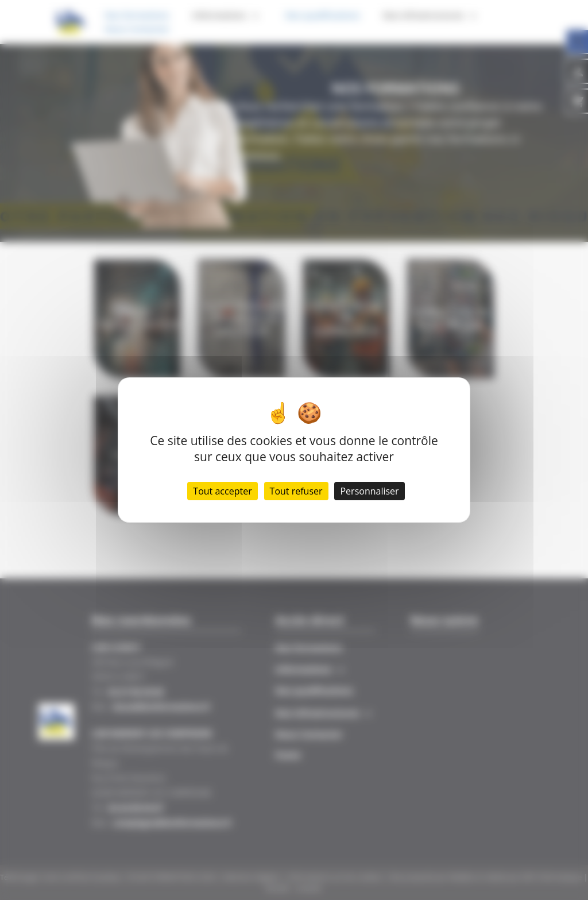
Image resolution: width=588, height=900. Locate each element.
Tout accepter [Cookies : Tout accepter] (222, 491)
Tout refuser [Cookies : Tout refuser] (296, 491)
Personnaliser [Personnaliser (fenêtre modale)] (369, 491)
